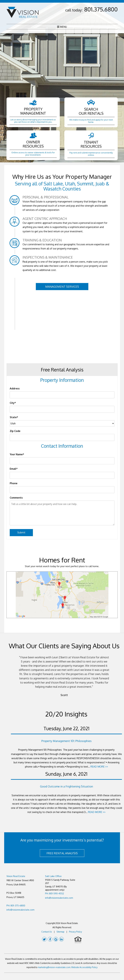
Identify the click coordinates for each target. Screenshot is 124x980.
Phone (14, 483)
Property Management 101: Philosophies (66, 741)
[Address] (62, 395)
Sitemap (60, 932)
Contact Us (47, 932)
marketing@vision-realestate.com (54, 967)
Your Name (16, 454)
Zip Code (15, 431)
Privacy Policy (76, 932)
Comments (16, 498)
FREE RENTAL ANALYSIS (62, 853)
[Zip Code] (62, 437)
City (12, 403)
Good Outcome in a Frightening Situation (66, 786)
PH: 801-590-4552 (55, 893)
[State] (62, 423)
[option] (64, 676)
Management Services (62, 287)
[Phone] (62, 490)
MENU (62, 27)
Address (15, 388)
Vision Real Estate (16, 876)
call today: (91, 10)
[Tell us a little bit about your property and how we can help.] (62, 513)
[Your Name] (62, 461)
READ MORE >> (99, 767)
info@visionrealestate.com (20, 910)
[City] (62, 409)
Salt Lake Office (53, 876)
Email (13, 469)
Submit (21, 532)
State (13, 417)
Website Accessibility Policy (84, 967)
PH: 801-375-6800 (16, 906)
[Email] (62, 475)
